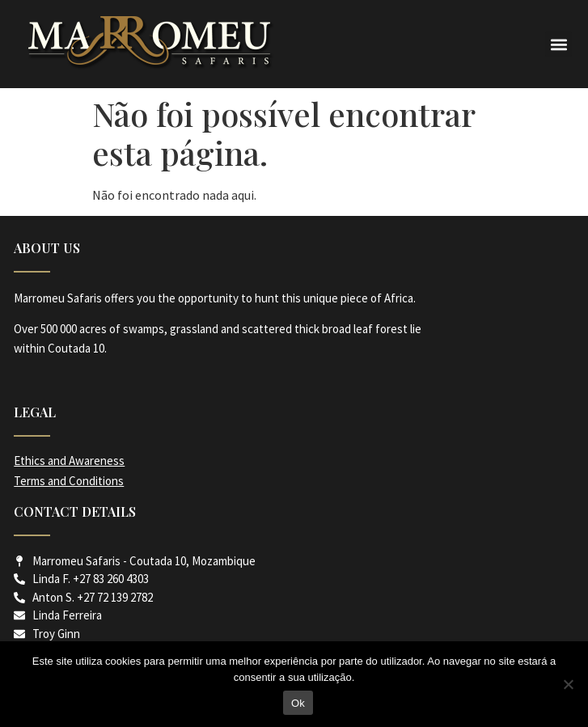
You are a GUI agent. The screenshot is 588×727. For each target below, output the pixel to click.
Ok (298, 703)
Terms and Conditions (69, 481)
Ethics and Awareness (69, 461)
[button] (558, 44)
